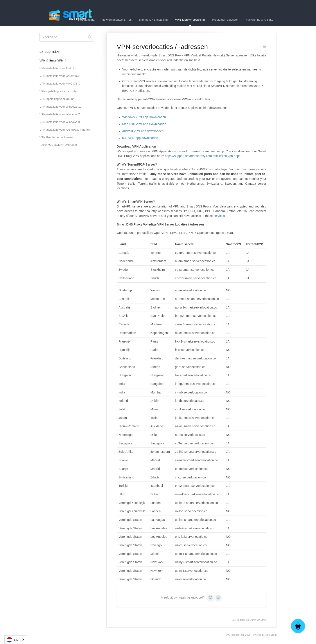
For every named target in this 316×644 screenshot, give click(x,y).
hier (207, 99)
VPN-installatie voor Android (57, 68)
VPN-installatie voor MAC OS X (60, 84)
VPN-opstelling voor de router (58, 91)
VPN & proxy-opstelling (190, 22)
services (219, 216)
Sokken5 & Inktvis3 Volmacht (58, 145)
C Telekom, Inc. (236, 635)
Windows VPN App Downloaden (144, 117)
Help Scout (271, 635)
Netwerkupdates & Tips (117, 20)
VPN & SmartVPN (54, 60)
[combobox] (16, 640)
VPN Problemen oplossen (56, 137)
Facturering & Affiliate (259, 20)
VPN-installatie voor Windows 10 (60, 107)
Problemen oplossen (225, 20)
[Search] (67, 37)
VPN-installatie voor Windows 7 (60, 114)
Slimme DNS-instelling (153, 20)
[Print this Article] (264, 47)
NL (12, 640)
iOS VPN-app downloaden (140, 138)
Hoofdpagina (86, 20)
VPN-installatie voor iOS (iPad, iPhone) (65, 130)
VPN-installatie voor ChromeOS (60, 76)
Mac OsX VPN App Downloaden (144, 124)
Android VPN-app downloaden (143, 131)
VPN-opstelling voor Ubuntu (57, 99)
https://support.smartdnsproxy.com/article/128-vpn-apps (203, 156)
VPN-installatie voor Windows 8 (60, 122)
